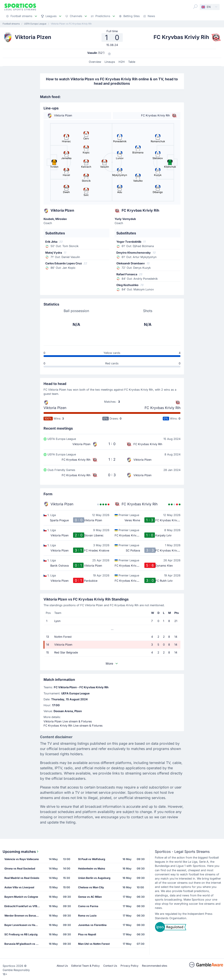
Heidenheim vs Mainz (92, 868)
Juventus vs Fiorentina (92, 925)
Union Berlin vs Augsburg (94, 878)
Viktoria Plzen (55, 408)
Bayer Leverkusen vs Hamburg (24, 925)
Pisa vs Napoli (87, 934)
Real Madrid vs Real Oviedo (22, 878)
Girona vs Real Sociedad (20, 868)
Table (132, 62)
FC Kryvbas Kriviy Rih (163, 408)
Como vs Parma (88, 906)
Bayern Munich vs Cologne (21, 897)
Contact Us (110, 966)
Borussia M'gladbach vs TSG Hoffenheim (24, 944)
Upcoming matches (21, 852)
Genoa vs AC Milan (90, 897)
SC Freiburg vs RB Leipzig (21, 934)
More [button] (112, 663)
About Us (62, 966)
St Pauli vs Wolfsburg (92, 859)
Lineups (110, 62)
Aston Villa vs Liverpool (19, 887)
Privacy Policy (129, 966)
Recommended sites (155, 966)
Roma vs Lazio (87, 916)
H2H (122, 62)
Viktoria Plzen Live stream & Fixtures (68, 721)
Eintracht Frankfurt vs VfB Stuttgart (24, 906)
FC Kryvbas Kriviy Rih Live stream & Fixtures (73, 726)
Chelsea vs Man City (91, 887)
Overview (95, 62)
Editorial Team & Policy (86, 966)
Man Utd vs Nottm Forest (94, 944)
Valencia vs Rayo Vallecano (22, 859)
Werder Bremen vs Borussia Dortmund (24, 916)
